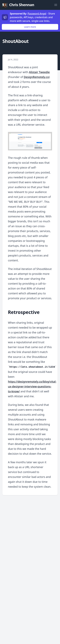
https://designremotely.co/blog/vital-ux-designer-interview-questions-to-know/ (32, 386)
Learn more (30, 27)
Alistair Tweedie (39, 72)
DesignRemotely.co (36, 77)
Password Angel (37, 14)
